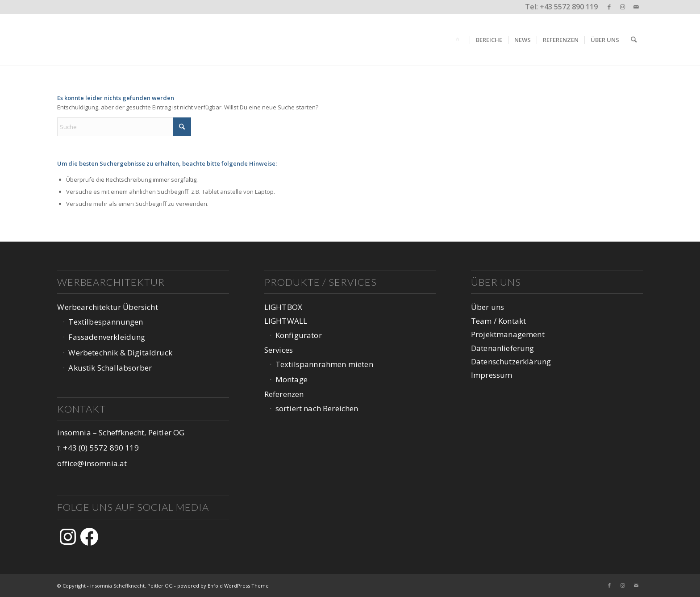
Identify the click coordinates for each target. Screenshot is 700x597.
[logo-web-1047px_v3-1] (114, 40)
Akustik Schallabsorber (110, 368)
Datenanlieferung (503, 348)
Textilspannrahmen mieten (324, 364)
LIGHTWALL (286, 321)
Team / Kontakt (498, 321)
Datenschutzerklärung (511, 361)
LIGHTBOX (283, 307)
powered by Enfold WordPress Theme (223, 586)
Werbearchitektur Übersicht (107, 307)
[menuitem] (459, 40)
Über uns (487, 307)
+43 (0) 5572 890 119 (101, 448)
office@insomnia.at (92, 463)
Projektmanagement (508, 334)
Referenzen (284, 394)
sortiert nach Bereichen (317, 408)
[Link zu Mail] (636, 7)
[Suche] (634, 40)
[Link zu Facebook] (609, 7)
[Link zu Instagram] (623, 7)
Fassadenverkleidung (107, 337)
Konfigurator (299, 335)
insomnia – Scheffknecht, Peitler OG (121, 432)
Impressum (492, 375)
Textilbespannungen (106, 322)
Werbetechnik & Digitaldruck (120, 353)
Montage (292, 379)
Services (279, 350)
